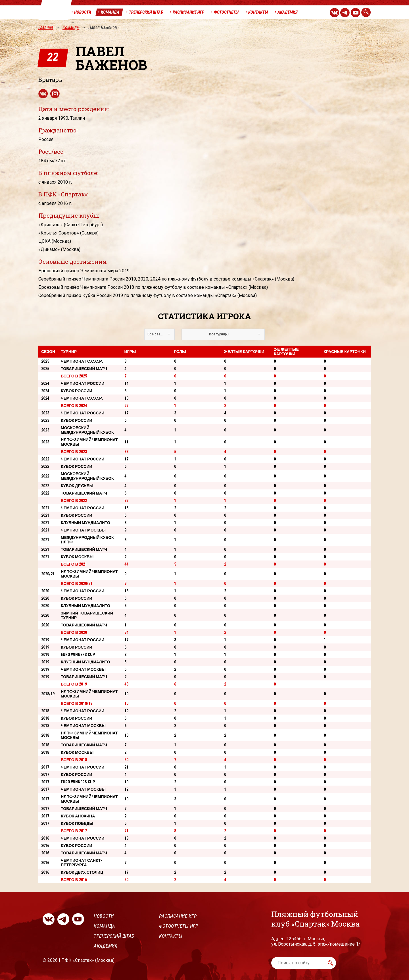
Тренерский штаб (114, 936)
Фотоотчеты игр (179, 926)
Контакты (171, 936)
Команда (71, 27)
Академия (106, 946)
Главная (46, 27)
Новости (104, 916)
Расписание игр (178, 916)
